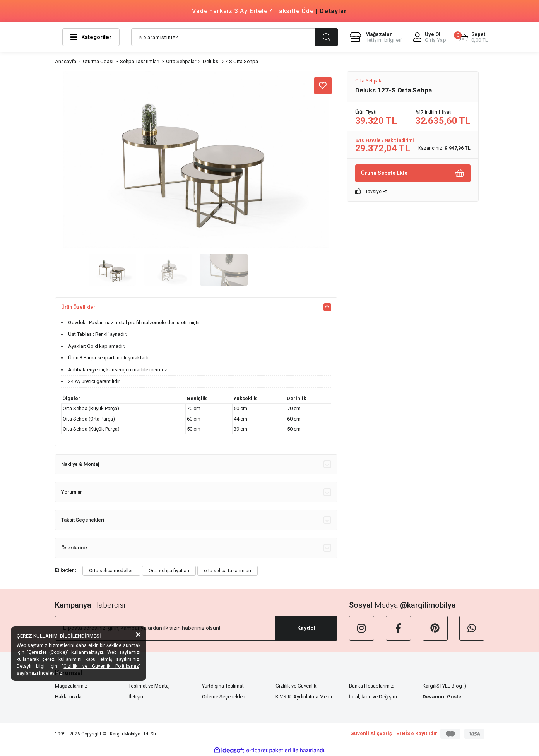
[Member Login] (430, 37)
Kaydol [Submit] (306, 628)
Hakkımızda (68, 697)
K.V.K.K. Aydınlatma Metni (304, 697)
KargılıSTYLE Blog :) (444, 686)
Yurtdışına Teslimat (223, 686)
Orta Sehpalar (370, 81)
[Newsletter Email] (165, 628)
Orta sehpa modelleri (111, 571)
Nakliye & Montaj (196, 464)
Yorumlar (196, 492)
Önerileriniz (196, 548)
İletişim (137, 697)
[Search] (235, 37)
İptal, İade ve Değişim (373, 697)
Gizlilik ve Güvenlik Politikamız (101, 666)
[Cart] (473, 37)
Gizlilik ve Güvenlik (296, 686)
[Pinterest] (435, 628)
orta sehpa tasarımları (228, 571)
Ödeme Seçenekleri (224, 697)
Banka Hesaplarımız (371, 686)
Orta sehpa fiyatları (169, 571)
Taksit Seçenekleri (196, 520)
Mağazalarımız (71, 686)
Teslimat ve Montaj (149, 686)
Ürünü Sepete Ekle (413, 173)
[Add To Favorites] (323, 86)
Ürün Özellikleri (196, 307)
